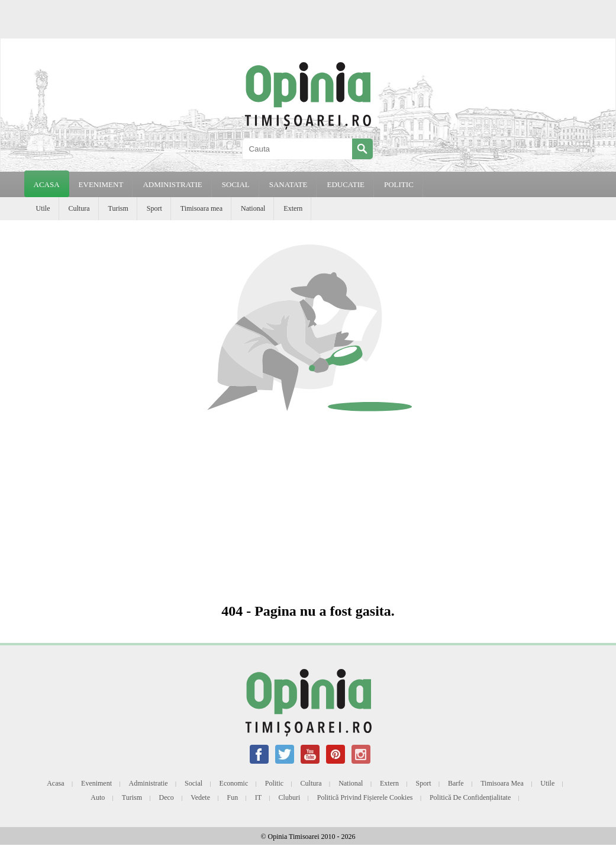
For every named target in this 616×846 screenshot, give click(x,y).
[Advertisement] (308, 509)
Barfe (456, 783)
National (253, 208)
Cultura (79, 208)
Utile (43, 208)
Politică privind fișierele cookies (365, 797)
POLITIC (399, 184)
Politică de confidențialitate (470, 797)
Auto (98, 797)
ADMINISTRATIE (172, 184)
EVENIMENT (101, 184)
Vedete (200, 797)
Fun (233, 797)
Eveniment (96, 783)
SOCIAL (236, 184)
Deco (167, 797)
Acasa (47, 184)
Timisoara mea (201, 208)
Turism (118, 208)
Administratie (149, 783)
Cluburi (290, 797)
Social (193, 783)
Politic (274, 783)
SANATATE (288, 184)
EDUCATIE (346, 184)
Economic (234, 783)
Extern (293, 208)
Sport (154, 208)
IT (258, 797)
